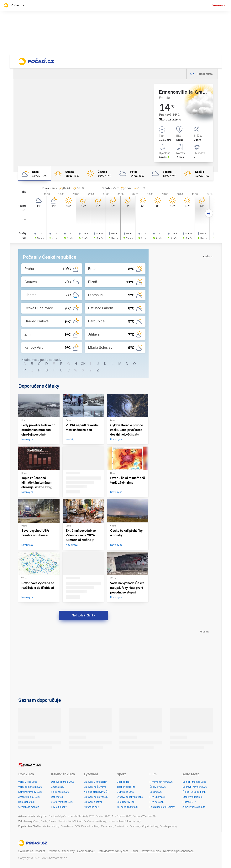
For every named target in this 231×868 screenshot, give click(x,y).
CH (83, 364)
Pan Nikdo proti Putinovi (162, 807)
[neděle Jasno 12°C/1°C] (197, 173)
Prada (44, 821)
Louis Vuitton (75, 821)
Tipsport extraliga (126, 787)
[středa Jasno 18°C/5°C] (67, 173)
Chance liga (123, 782)
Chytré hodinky (150, 826)
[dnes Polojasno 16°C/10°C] (34, 173)
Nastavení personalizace (178, 851)
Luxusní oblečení (117, 821)
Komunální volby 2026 (30, 792)
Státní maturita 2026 (62, 802)
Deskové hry (122, 826)
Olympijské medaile (29, 807)
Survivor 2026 (103, 816)
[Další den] (209, 213)
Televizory (135, 826)
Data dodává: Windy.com (113, 851)
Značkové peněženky (95, 821)
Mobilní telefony (51, 826)
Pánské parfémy (168, 826)
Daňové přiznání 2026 (63, 782)
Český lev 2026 (158, 787)
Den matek (57, 797)
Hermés (62, 821)
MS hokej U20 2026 (127, 807)
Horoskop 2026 (26, 802)
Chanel (53, 821)
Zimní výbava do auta (194, 807)
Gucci (36, 821)
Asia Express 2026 (121, 816)
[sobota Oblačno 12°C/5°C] (164, 173)
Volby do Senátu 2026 (30, 787)
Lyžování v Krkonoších (96, 782)
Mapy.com (42, 816)
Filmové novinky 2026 (161, 782)
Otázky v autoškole (192, 797)
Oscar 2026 (156, 792)
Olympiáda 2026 (126, 792)
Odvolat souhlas (151, 851)
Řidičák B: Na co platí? (194, 792)
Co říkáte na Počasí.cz (32, 851)
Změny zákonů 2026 (29, 797)
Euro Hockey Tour (126, 802)
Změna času (58, 787)
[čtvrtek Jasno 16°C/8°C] (99, 173)
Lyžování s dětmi (93, 802)
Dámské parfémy (90, 826)
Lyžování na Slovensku (96, 797)
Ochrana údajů (86, 851)
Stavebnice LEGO (70, 826)
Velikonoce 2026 (60, 792)
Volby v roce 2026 (28, 782)
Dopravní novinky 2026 (195, 787)
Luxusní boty (134, 821)
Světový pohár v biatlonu (130, 797)
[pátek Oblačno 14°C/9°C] (132, 173)
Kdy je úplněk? (59, 807)
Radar (134, 851)
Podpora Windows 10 (144, 816)
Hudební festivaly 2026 (82, 816)
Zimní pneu (107, 826)
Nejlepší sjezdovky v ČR (96, 792)
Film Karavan (157, 802)
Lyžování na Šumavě (95, 787)
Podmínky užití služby (61, 851)
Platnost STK (189, 802)
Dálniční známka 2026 (194, 782)
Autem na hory (92, 807)
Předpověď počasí (58, 816)
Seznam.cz (218, 5)
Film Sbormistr (157, 797)
